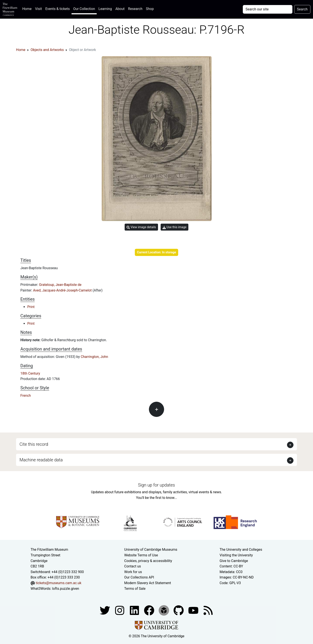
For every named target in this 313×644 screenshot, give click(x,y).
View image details (141, 227)
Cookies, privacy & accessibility (148, 561)
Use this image (175, 227)
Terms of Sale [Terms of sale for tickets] (135, 589)
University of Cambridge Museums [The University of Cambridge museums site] (151, 550)
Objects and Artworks (47, 50)
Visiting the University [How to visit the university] (236, 555)
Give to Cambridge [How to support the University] (234, 561)
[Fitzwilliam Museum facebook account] (135, 610)
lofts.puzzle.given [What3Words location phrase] (65, 589)
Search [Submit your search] (302, 9)
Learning (105, 9)
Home (28, 8)
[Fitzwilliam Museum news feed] (208, 610)
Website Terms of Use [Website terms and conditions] (141, 555)
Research (135, 9)
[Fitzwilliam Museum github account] (179, 610)
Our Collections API (139, 577)
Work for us (133, 572)
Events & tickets (58, 9)
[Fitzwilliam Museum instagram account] (120, 610)
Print (31, 307)
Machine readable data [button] (41, 460)
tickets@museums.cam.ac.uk (59, 583)
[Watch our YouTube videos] (194, 610)
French (26, 396)
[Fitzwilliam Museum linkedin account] (150, 610)
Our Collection (84, 9)
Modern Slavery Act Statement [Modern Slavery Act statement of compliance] (148, 583)
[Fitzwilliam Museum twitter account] (105, 610)
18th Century (30, 373)
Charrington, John (94, 357)
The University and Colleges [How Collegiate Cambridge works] (241, 550)
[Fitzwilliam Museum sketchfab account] (164, 610)
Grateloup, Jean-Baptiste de (60, 285)
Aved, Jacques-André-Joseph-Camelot (63, 290)
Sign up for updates (156, 485)
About (120, 9)
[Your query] (268, 9)
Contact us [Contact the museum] (133, 566)
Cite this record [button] (34, 444)
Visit (38, 9)
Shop (150, 9)
